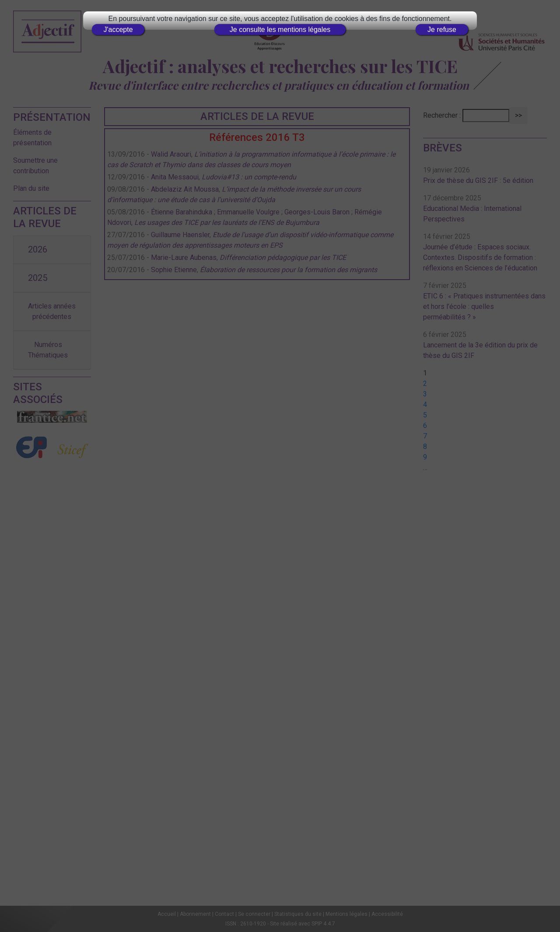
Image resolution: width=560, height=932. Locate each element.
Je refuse (442, 30)
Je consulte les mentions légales (280, 30)
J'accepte (118, 30)
